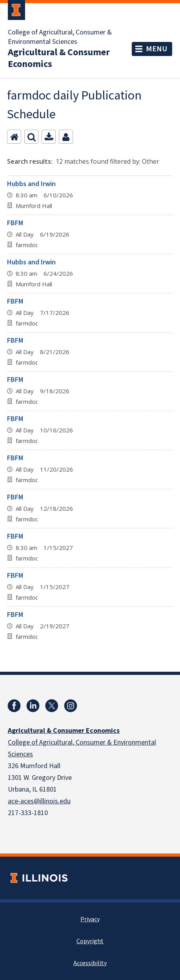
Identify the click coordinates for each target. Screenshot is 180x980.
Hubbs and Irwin (31, 184)
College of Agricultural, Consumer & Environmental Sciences (60, 37)
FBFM (15, 223)
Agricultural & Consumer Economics (59, 58)
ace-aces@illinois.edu (39, 801)
